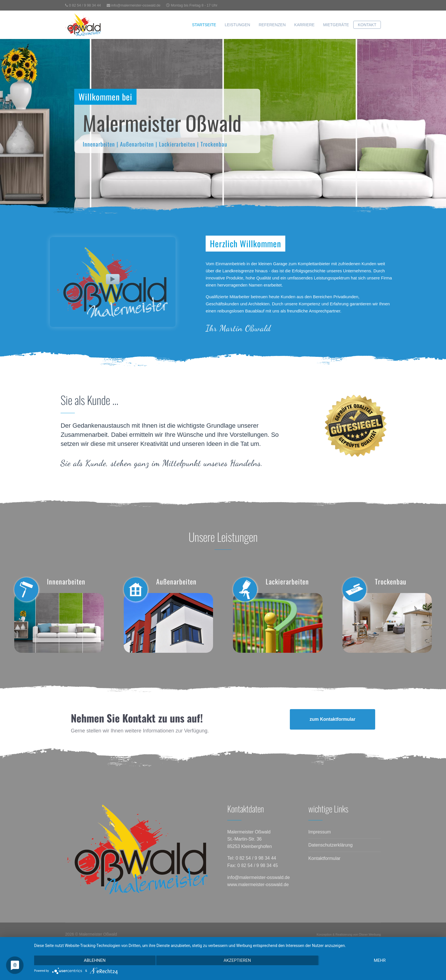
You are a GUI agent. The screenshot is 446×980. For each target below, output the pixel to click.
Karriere (304, 25)
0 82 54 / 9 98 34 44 (85, 5)
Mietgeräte (336, 25)
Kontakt (367, 25)
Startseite (204, 25)
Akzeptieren (237, 960)
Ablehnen (95, 960)
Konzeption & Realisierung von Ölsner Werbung (349, 934)
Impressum (320, 832)
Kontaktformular (324, 858)
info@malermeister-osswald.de (136, 5)
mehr (380, 960)
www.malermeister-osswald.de (258, 885)
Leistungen (237, 25)
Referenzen (272, 25)
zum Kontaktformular (333, 719)
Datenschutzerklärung (331, 845)
